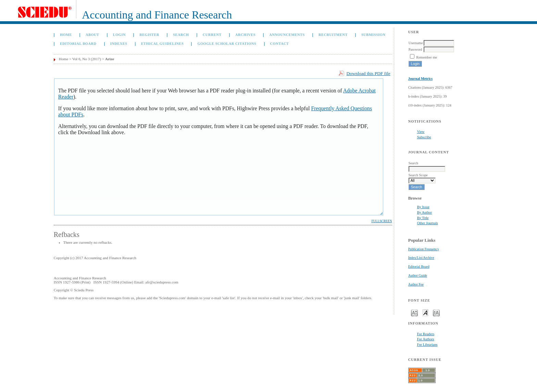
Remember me (427, 57)
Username (416, 43)
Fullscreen (382, 221)
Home (66, 35)
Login (119, 35)
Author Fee (416, 284)
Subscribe (424, 137)
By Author (425, 212)
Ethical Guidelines (163, 44)
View (421, 132)
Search (181, 35)
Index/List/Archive (421, 258)
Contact (280, 44)
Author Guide (418, 275)
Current (212, 35)
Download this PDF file (369, 73)
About (92, 35)
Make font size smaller (414, 312)
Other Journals (428, 223)
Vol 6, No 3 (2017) (87, 59)
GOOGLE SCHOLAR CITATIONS (227, 44)
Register (149, 35)
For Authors (426, 339)
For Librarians (427, 345)
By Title (423, 218)
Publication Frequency (424, 249)
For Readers (426, 334)
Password (415, 49)
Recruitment (333, 35)
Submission (373, 35)
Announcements (287, 35)
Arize (110, 59)
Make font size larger (436, 312)
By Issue (423, 207)
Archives (245, 35)
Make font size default (425, 312)
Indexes (119, 44)
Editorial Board (419, 267)
